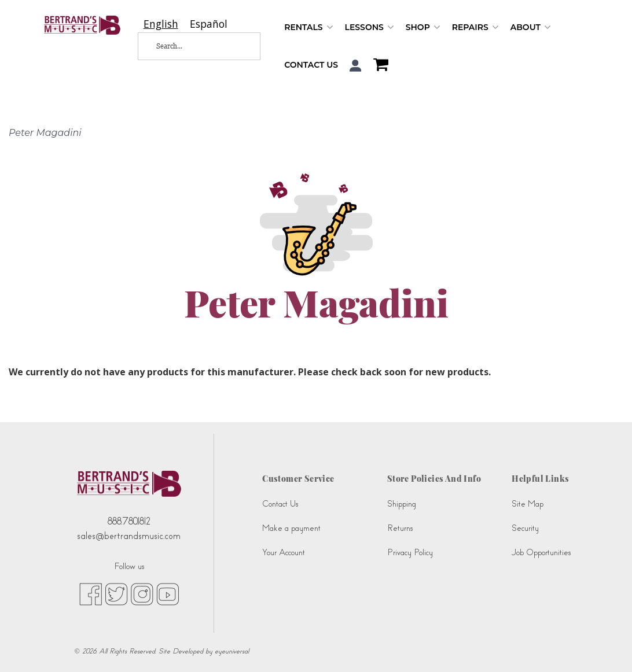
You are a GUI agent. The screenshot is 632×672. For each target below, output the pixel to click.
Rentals (308, 27)
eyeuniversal (232, 651)
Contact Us (311, 65)
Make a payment (291, 528)
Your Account (284, 553)
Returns (400, 528)
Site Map (528, 504)
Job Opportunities (541, 553)
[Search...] (191, 46)
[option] (209, 24)
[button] (356, 66)
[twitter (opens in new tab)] (116, 593)
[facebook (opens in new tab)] (91, 593)
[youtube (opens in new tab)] (168, 593)
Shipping (402, 504)
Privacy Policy (410, 553)
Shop (423, 27)
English (161, 24)
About (531, 27)
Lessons (370, 27)
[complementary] (606, 646)
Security (525, 528)
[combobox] (161, 24)
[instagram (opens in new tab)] (142, 593)
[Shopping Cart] (378, 66)
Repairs (475, 27)
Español (209, 24)
